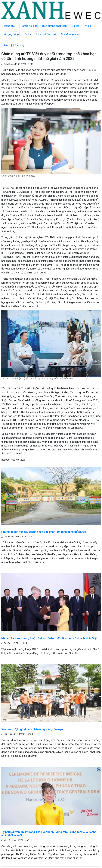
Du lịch (76, 26)
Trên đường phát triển (54, 26)
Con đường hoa (70, 34)
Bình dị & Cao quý (46, 34)
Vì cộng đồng (11, 34)
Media (27, 34)
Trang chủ (9, 26)
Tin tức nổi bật (28, 26)
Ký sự (88, 26)
